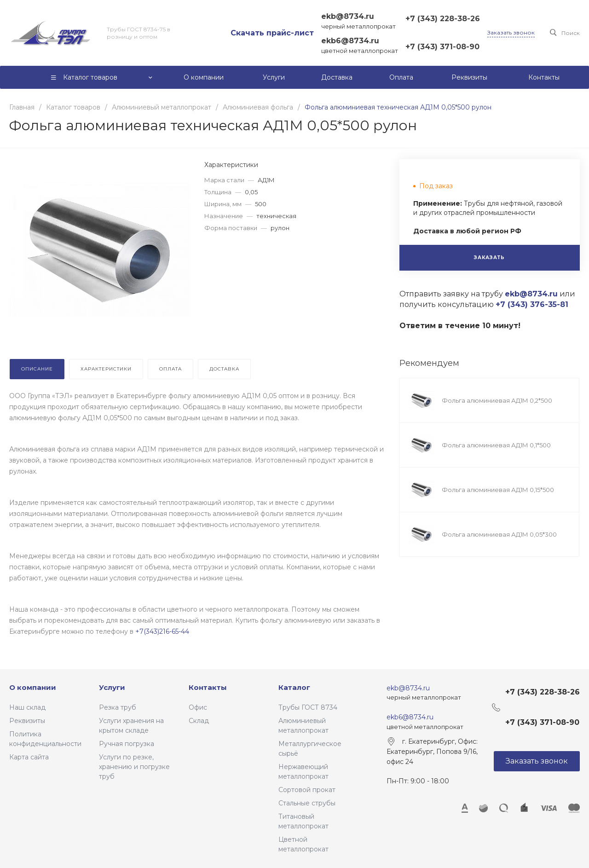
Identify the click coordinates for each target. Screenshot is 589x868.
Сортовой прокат (307, 790)
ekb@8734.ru (348, 16)
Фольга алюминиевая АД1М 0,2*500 (497, 400)
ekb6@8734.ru (350, 41)
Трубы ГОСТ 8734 (308, 707)
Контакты (208, 687)
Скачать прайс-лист (272, 33)
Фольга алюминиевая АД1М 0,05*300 (499, 534)
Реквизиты (27, 721)
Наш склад (27, 707)
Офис (198, 707)
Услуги (112, 687)
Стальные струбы (307, 803)
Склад (199, 721)
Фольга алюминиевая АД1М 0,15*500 (498, 490)
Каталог (294, 687)
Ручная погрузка (127, 744)
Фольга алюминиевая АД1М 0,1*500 (496, 445)
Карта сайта (29, 757)
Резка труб (118, 707)
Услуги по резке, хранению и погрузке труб (134, 767)
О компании (33, 687)
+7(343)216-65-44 (162, 631)
